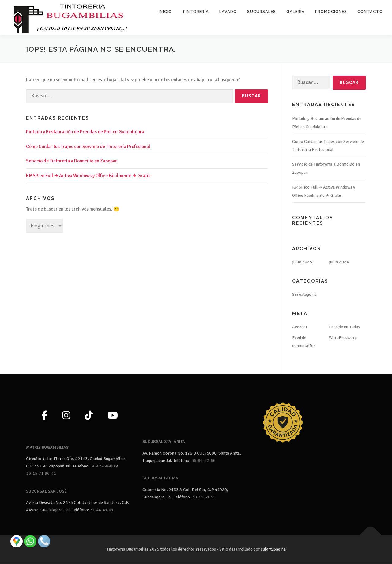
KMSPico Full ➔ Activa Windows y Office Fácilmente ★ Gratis (88, 176)
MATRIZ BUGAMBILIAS (47, 447)
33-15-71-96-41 (41, 473)
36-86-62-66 (204, 461)
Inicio (165, 11)
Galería (296, 11)
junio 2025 (302, 262)
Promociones (331, 11)
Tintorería (196, 11)
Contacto (370, 11)
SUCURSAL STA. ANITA (164, 442)
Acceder (300, 327)
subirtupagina (273, 549)
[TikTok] (89, 416)
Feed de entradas (344, 327)
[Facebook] (45, 416)
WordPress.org (343, 338)
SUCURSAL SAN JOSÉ (46, 491)
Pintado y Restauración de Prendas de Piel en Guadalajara (85, 132)
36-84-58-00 (103, 466)
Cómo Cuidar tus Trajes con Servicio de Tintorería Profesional (88, 147)
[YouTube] (113, 416)
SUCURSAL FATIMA (160, 478)
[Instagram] (66, 416)
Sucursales (262, 11)
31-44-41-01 (102, 510)
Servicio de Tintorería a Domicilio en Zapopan (72, 161)
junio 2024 (339, 262)
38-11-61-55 (204, 497)
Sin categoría (304, 295)
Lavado (228, 11)
